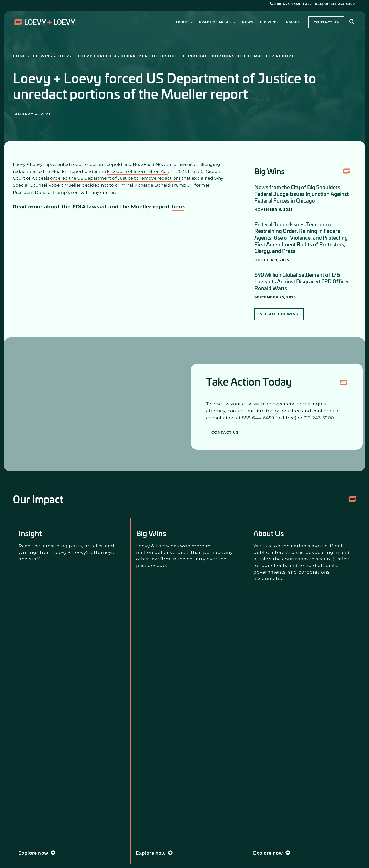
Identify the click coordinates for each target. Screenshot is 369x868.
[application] (198, 22)
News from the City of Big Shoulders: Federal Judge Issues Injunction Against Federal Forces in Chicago (302, 194)
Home (19, 56)
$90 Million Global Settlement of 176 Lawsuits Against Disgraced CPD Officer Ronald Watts (302, 281)
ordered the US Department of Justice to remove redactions (115, 178)
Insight (30, 533)
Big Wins (42, 56)
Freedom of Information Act (137, 171)
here (178, 207)
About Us (269, 533)
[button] (352, 23)
